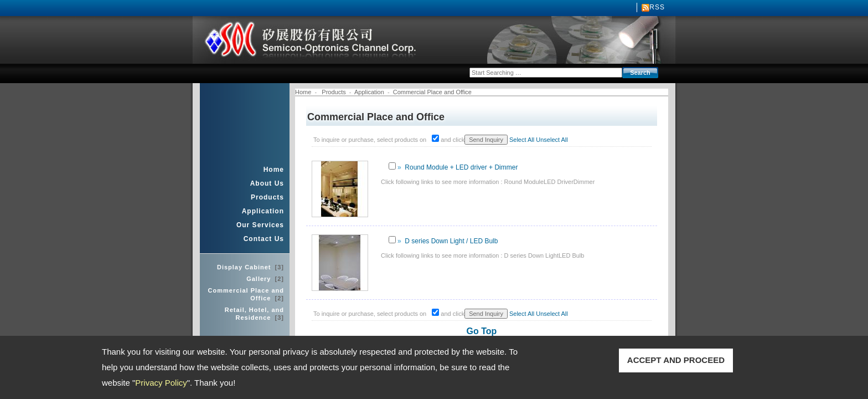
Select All (522, 140)
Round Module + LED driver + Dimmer (461, 167)
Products (267, 197)
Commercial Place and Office (246, 294)
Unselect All (552, 140)
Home (274, 170)
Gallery (265, 279)
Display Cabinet (250, 267)
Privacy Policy (161, 383)
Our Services (260, 225)
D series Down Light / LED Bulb (451, 241)
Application (263, 211)
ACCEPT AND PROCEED (676, 360)
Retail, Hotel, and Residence (254, 314)
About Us (267, 183)
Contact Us (264, 239)
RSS (657, 7)
